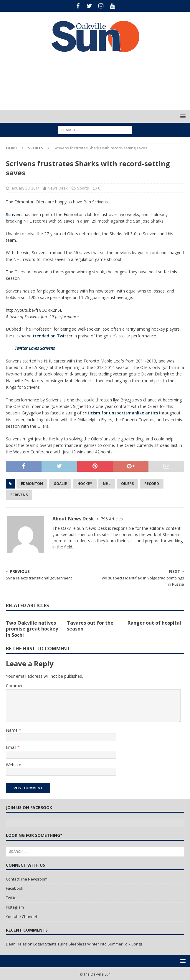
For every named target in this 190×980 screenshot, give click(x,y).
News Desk (58, 188)
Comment (15, 686)
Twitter (12, 898)
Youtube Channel (21, 917)
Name (12, 730)
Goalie (60, 484)
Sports (83, 188)
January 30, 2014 (25, 188)
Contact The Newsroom (27, 879)
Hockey (85, 484)
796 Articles (112, 519)
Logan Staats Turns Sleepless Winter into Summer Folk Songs (88, 944)
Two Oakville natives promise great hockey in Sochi (32, 629)
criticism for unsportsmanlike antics (120, 413)
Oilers (127, 484)
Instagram (15, 907)
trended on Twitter (53, 336)
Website (14, 765)
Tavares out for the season (90, 626)
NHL (107, 484)
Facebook (15, 888)
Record (152, 484)
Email (12, 747)
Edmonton (32, 484)
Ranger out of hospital (154, 623)
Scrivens (14, 214)
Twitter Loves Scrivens (35, 348)
